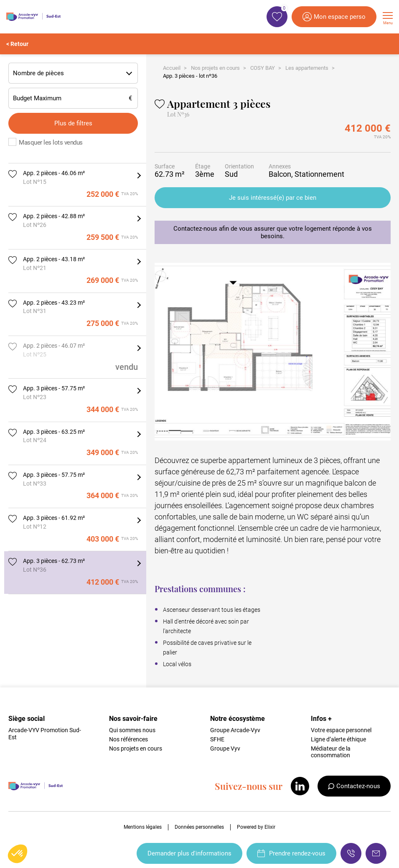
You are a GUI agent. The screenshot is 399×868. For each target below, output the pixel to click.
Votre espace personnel (341, 730)
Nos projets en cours (215, 68)
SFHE (217, 739)
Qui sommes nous (132, 730)
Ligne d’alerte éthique (338, 739)
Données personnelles (199, 827)
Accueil (172, 68)
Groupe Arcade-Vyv (235, 730)
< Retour (17, 44)
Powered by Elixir (256, 827)
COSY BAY (263, 68)
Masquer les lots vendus (51, 143)
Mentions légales (143, 827)
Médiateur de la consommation (331, 752)
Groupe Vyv (225, 748)
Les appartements (307, 68)
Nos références (128, 739)
